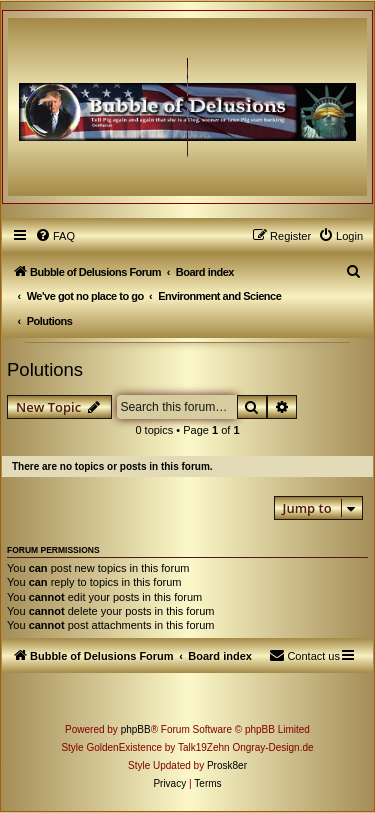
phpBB (136, 729)
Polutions (45, 369)
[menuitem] (55, 236)
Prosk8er (227, 765)
